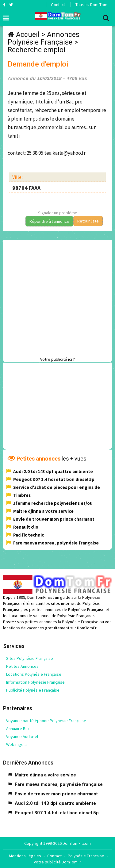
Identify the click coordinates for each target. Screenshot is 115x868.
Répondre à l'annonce (49, 221)
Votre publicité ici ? (57, 359)
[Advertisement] (57, 297)
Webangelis (17, 744)
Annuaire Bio (17, 729)
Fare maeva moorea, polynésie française (56, 543)
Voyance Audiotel (22, 736)
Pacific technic (29, 535)
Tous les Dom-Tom (91, 5)
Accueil (28, 35)
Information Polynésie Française (35, 682)
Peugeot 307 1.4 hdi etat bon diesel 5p (54, 479)
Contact (58, 5)
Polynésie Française (86, 856)
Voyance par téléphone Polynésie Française (46, 721)
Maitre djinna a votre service (43, 511)
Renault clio (26, 527)
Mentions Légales (25, 856)
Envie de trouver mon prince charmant (54, 519)
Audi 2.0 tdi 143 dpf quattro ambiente (53, 471)
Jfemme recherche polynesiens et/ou (53, 503)
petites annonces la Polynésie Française (62, 622)
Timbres (22, 495)
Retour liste (88, 221)
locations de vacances (24, 628)
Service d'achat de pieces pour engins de (57, 487)
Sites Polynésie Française (30, 658)
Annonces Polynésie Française (44, 38)
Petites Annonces (22, 666)
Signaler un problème (58, 213)
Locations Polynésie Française (34, 674)
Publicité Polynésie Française (33, 690)
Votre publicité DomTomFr (57, 862)
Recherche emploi (36, 50)
